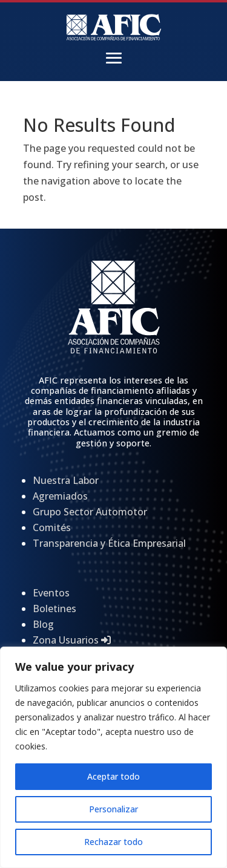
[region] (113, 757)
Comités (52, 527)
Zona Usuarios (72, 640)
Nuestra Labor (66, 480)
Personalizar (113, 809)
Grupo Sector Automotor (90, 512)
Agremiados (60, 496)
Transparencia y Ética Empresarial (109, 543)
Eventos (51, 593)
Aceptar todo (113, 776)
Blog (43, 624)
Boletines (54, 609)
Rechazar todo (113, 842)
